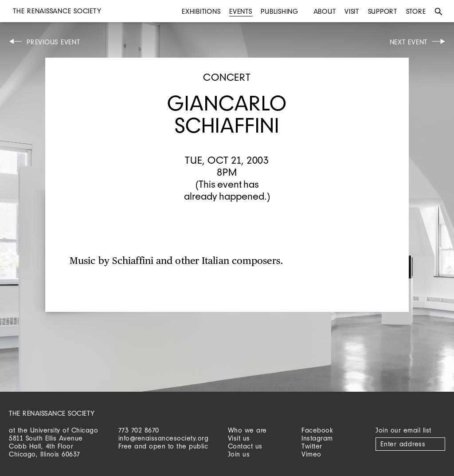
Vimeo (311, 454)
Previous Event (53, 42)
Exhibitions (201, 11)
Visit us (239, 438)
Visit (352, 11)
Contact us (245, 446)
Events (241, 11)
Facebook (317, 430)
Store (416, 11)
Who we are (247, 430)
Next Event (409, 42)
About (325, 11)
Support (383, 11)
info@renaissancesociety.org (164, 438)
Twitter (312, 446)
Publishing (280, 11)
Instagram (317, 438)
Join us (239, 454)
